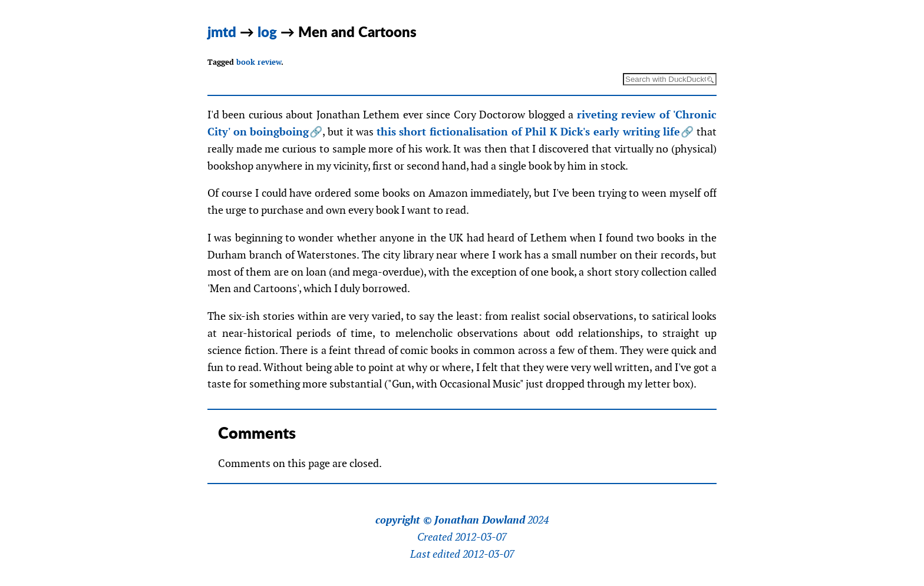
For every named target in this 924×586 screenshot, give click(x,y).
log (267, 32)
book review (259, 62)
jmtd (222, 32)
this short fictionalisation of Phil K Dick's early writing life (528, 132)
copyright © (404, 520)
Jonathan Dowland (480, 520)
